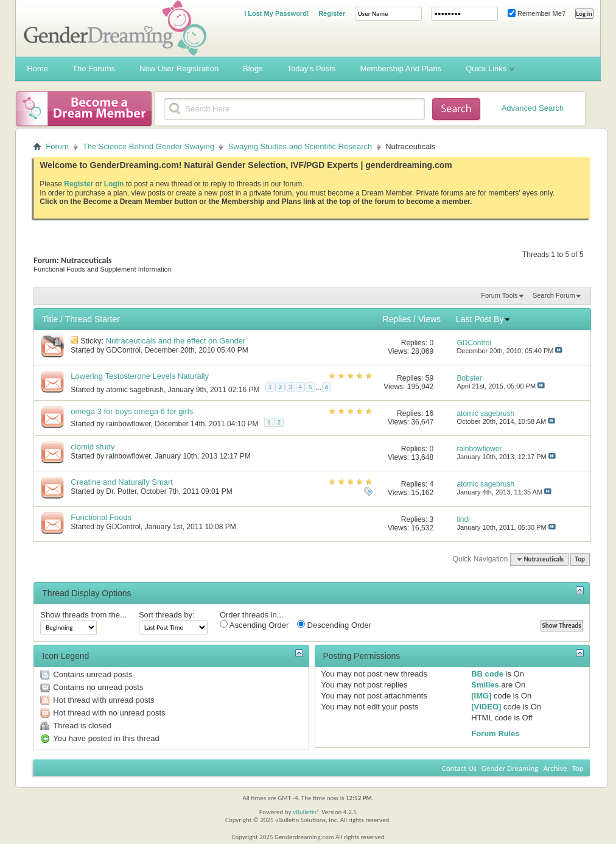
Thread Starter (93, 319)
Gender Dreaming (510, 768)
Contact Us (459, 768)
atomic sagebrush (135, 390)
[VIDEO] (486, 707)
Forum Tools (499, 295)
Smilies (485, 685)
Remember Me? (537, 13)
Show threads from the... (83, 615)
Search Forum (554, 295)
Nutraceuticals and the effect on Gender (176, 341)
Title (50, 319)
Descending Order (334, 625)
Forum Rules (495, 733)
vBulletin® (306, 812)
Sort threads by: (167, 615)
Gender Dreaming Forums (115, 28)
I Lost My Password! (276, 13)
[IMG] (481, 696)
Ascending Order (254, 625)
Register (332, 13)
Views (429, 319)
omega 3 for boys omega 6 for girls (132, 411)
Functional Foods (101, 517)
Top (580, 559)
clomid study (93, 447)
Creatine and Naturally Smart (122, 482)
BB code (487, 674)
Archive (555, 768)
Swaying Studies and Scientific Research (300, 146)
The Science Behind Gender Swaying (149, 146)
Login (114, 184)
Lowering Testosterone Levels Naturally (140, 376)
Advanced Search (533, 108)
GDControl (123, 350)
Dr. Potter (121, 491)
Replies (397, 319)
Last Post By (484, 319)
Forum (57, 146)
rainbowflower (128, 424)
